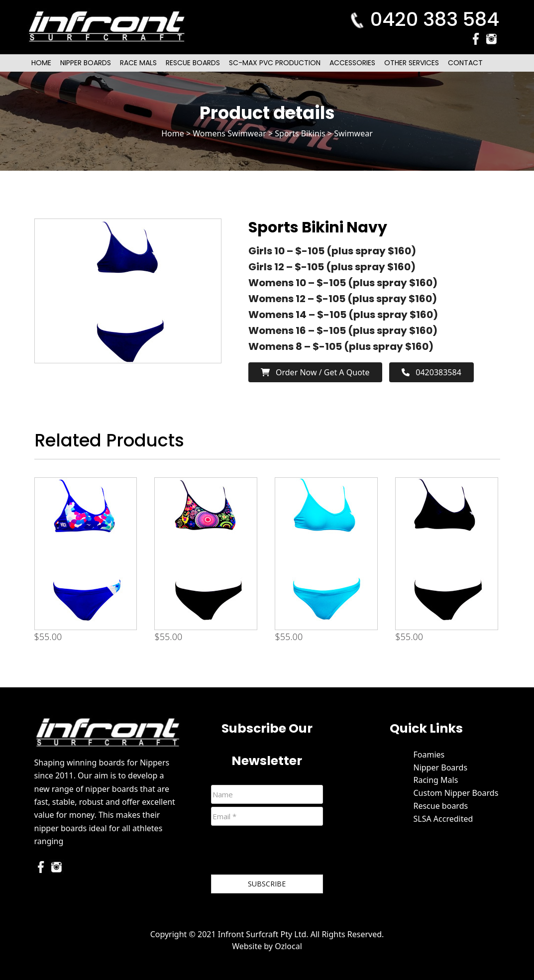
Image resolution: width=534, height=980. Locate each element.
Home (41, 63)
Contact (465, 63)
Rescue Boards (193, 63)
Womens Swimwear (229, 133)
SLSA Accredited (443, 819)
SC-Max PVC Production (275, 63)
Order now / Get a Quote (315, 372)
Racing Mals (435, 780)
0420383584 (431, 372)
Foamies (429, 755)
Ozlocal (288, 946)
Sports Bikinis (300, 133)
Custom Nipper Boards (456, 793)
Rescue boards (440, 806)
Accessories (352, 63)
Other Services (412, 63)
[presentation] (287, 852)
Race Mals (138, 63)
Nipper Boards (86, 63)
